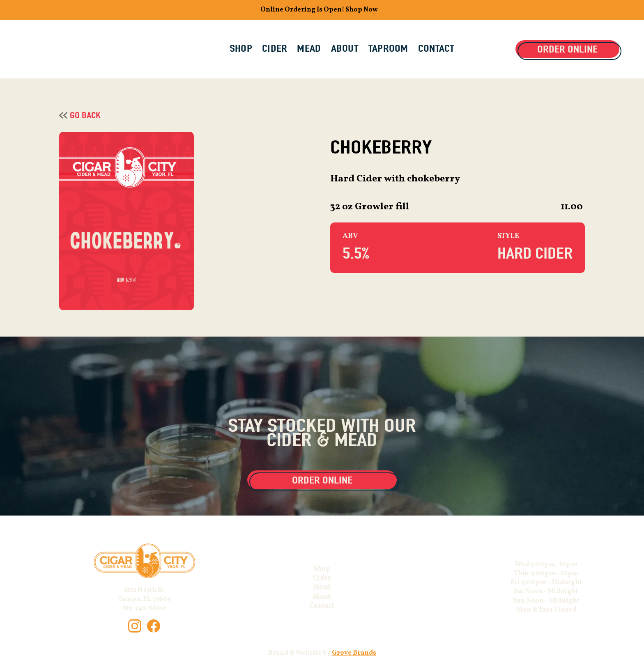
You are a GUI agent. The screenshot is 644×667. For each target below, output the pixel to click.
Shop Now (362, 10)
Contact (322, 605)
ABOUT (345, 48)
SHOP (241, 48)
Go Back (85, 115)
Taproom (388, 48)
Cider (322, 578)
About (322, 596)
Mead (322, 587)
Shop (322, 569)
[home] (80, 49)
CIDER (275, 48)
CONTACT (436, 48)
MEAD (309, 48)
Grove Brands (354, 653)
